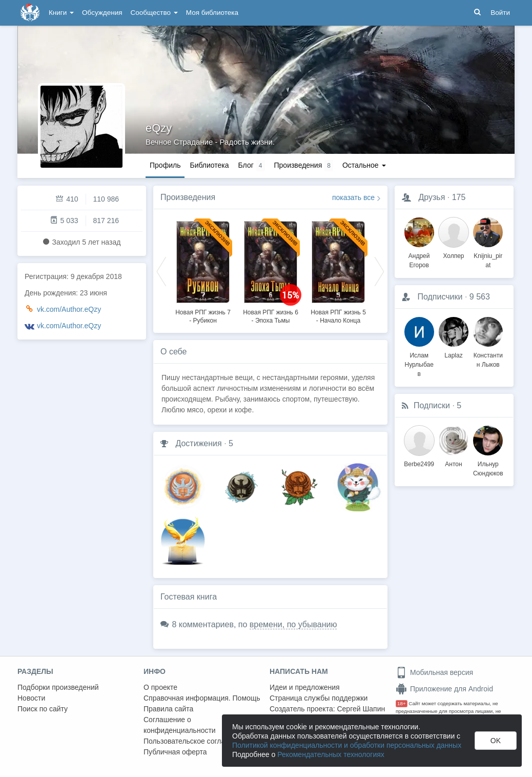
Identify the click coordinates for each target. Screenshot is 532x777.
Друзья (432, 197)
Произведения (188, 197)
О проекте (160, 687)
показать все (353, 197)
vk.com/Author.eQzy (69, 309)
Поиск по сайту (43, 709)
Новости (31, 698)
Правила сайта (168, 709)
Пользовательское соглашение (195, 741)
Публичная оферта (175, 752)
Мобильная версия (434, 672)
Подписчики (440, 297)
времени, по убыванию (293, 624)
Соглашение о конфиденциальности (180, 725)
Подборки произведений (58, 687)
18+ (402, 703)
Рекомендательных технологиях (331, 754)
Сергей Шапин (361, 709)
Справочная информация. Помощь (202, 698)
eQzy (159, 128)
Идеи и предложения (305, 687)
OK (496, 741)
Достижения (198, 443)
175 (459, 197)
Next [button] (379, 271)
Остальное (364, 165)
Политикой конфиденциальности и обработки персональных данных (347, 745)
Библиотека (209, 165)
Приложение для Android (444, 689)
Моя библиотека (212, 13)
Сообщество (154, 13)
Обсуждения (102, 13)
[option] (203, 271)
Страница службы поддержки (319, 698)
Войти (500, 13)
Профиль (165, 165)
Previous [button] (161, 271)
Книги (61, 13)
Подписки (432, 405)
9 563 (480, 297)
